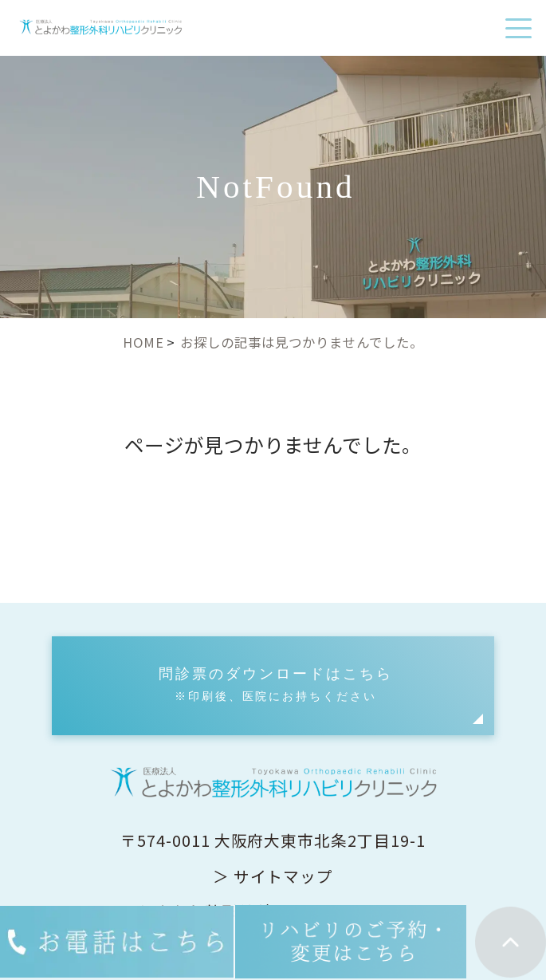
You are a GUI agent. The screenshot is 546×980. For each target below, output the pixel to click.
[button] (273, 686)
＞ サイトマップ (273, 876)
